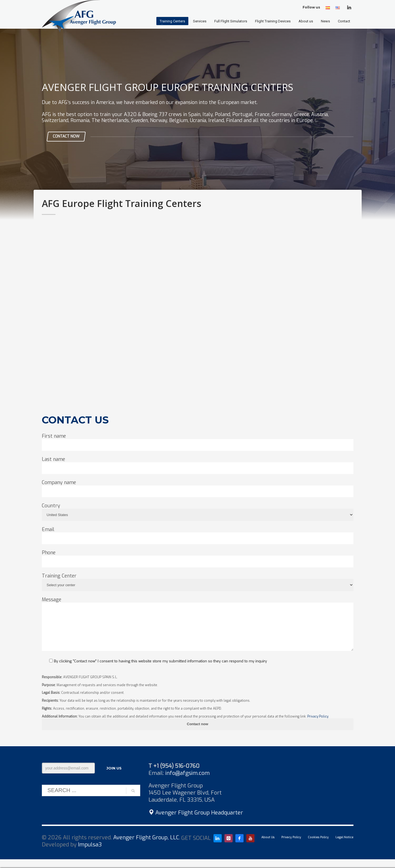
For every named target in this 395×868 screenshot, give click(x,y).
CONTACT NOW (66, 136)
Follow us (311, 7)
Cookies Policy (318, 837)
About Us (268, 837)
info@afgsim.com (188, 773)
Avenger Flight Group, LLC (146, 838)
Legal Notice (344, 837)
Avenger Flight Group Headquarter (196, 813)
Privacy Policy (318, 716)
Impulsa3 (90, 845)
